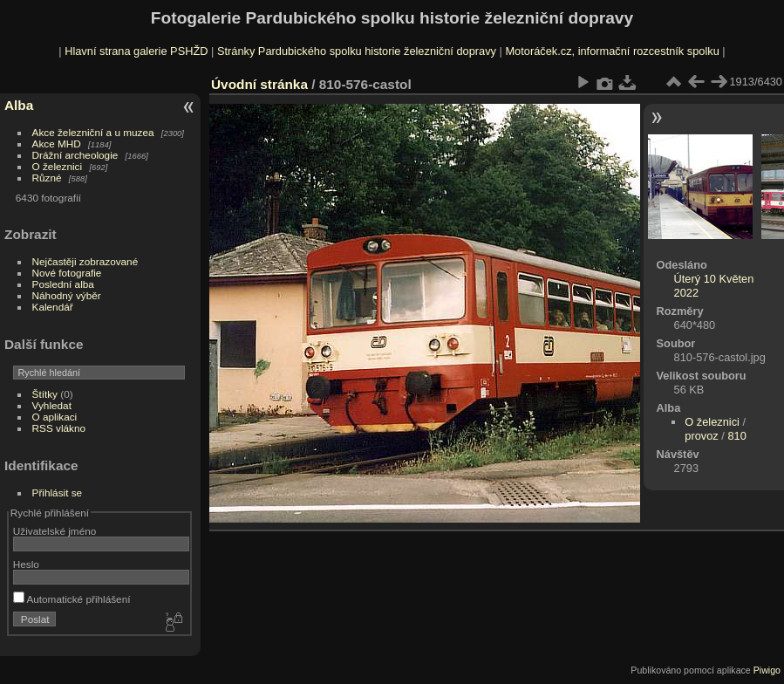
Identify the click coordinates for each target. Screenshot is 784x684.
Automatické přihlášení (72, 599)
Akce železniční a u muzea (93, 132)
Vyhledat (52, 405)
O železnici (58, 166)
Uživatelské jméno (55, 531)
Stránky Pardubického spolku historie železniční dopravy (357, 51)
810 (736, 436)
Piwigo (767, 670)
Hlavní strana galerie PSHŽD (136, 51)
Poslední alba (63, 284)
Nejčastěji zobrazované (85, 261)
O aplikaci (55, 417)
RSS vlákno (59, 428)
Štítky (45, 394)
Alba (19, 105)
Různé (47, 178)
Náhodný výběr (67, 295)
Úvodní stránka (259, 84)
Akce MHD (57, 144)
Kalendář (53, 307)
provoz (701, 436)
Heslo (26, 564)
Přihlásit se (58, 492)
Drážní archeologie (75, 155)
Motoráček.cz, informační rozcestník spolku (612, 51)
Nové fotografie (67, 273)
